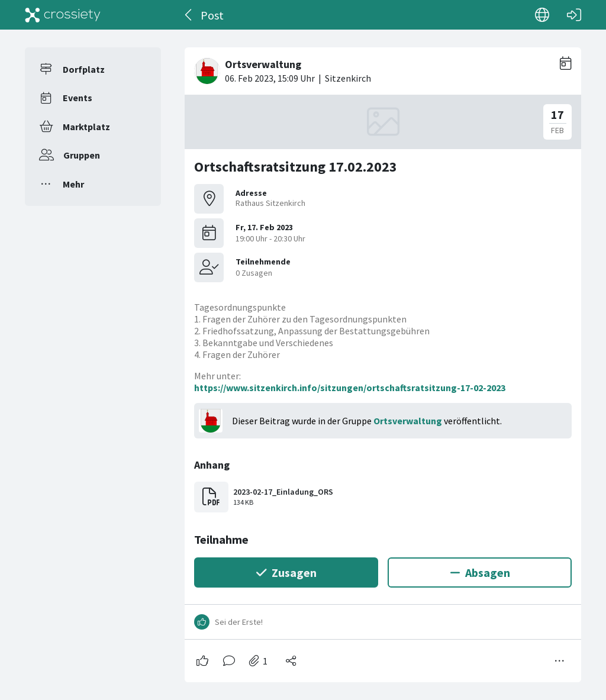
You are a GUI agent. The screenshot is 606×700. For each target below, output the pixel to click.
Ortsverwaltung (408, 421)
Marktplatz (86, 127)
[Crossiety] (63, 15)
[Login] (574, 15)
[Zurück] (189, 15)
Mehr (73, 184)
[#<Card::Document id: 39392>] (383, 360)
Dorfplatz (84, 69)
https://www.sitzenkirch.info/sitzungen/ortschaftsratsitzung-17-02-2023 (350, 388)
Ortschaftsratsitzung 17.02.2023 (296, 167)
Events (78, 98)
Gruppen (82, 155)
